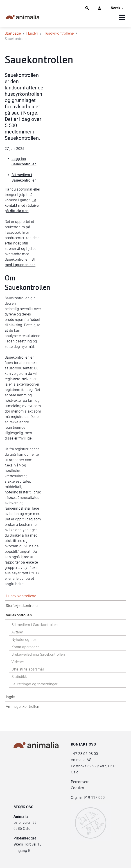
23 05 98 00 (88, 754)
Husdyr (32, 33)
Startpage (13, 33)
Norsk (118, 8)
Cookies (77, 788)
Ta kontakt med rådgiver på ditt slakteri (22, 205)
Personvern (80, 782)
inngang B (22, 851)
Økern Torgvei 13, (28, 844)
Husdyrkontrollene (59, 33)
